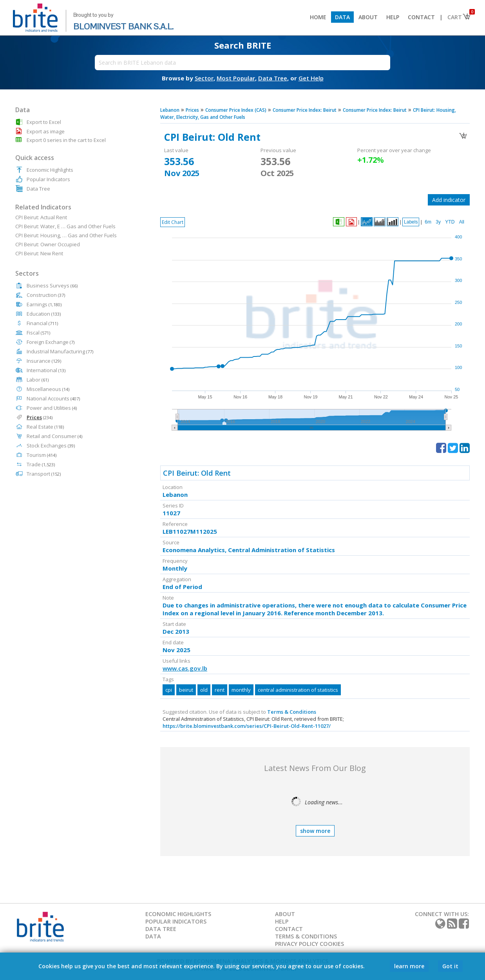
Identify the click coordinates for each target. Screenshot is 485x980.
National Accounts (53, 398)
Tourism (42, 455)
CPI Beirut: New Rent (39, 253)
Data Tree (38, 189)
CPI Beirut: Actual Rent (41, 217)
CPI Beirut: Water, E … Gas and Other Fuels (65, 226)
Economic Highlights (50, 170)
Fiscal (38, 333)
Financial (42, 323)
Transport (44, 474)
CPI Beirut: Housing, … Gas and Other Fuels (66, 235)
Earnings (44, 304)
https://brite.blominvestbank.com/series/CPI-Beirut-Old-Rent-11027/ (247, 726)
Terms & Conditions (292, 712)
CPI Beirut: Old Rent (197, 473)
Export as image (46, 131)
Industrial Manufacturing (60, 351)
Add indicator (449, 200)
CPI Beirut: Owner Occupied (48, 244)
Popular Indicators (48, 179)
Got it (450, 966)
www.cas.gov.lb (185, 668)
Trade (41, 464)
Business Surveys (52, 285)
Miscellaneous (48, 389)
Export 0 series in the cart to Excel (66, 140)
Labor (38, 380)
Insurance (44, 361)
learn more (409, 966)
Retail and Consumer (54, 436)
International (46, 370)
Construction (46, 295)
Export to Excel (44, 122)
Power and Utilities (52, 408)
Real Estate (45, 427)
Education (44, 314)
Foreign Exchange (51, 342)
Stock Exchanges (51, 445)
